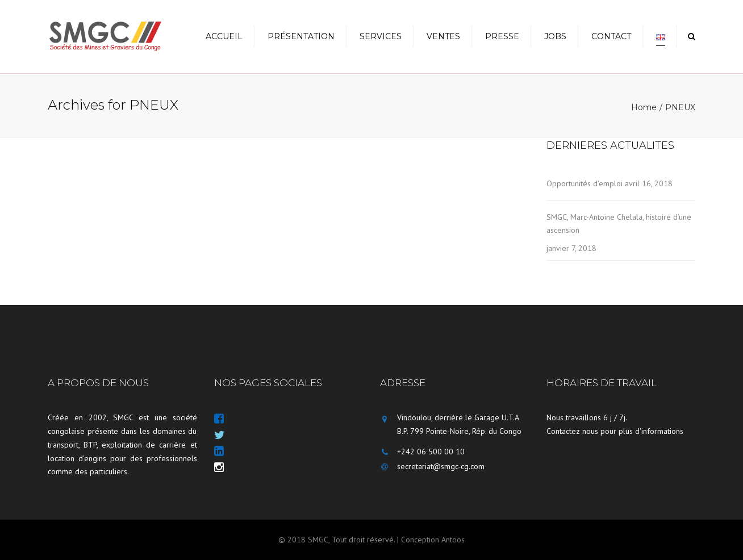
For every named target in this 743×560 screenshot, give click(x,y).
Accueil (224, 36)
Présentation (301, 36)
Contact (611, 36)
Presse (502, 36)
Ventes (443, 36)
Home (644, 107)
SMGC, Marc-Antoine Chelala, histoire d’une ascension (619, 223)
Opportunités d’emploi (585, 183)
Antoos (453, 540)
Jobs (555, 36)
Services (381, 36)
